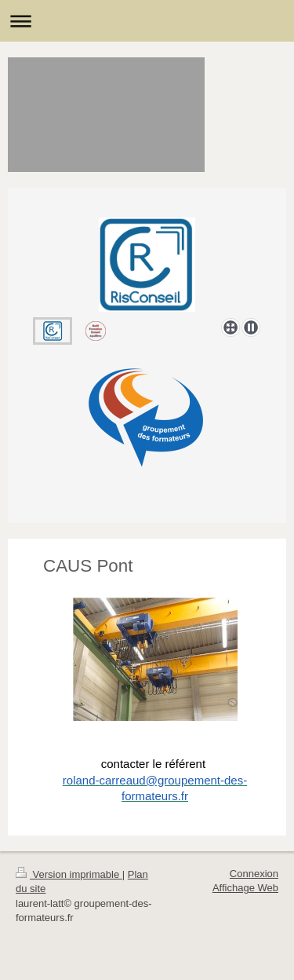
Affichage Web (245, 888)
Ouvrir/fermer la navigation (147, 21)
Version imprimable (69, 874)
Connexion (254, 874)
